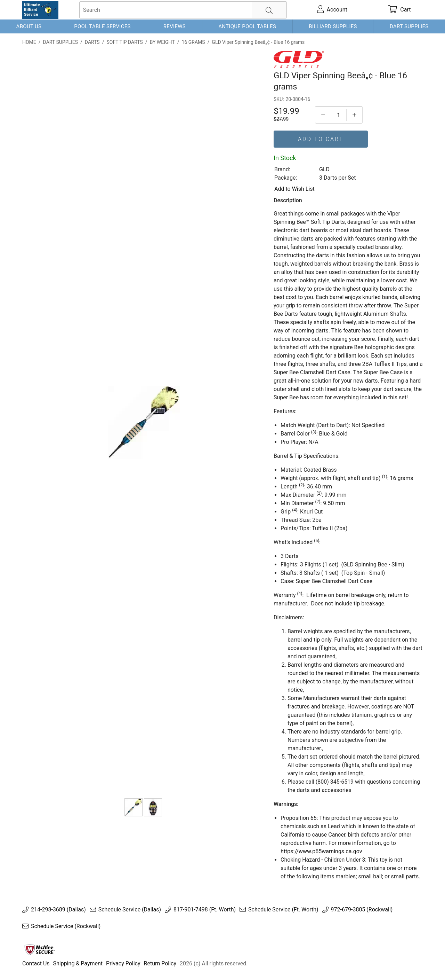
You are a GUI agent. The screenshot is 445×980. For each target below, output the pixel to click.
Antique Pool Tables (247, 26)
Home (29, 42)
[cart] (400, 10)
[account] (332, 10)
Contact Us (36, 963)
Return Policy (160, 963)
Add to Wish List (294, 189)
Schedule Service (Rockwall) (66, 926)
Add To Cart (321, 139)
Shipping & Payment (78, 963)
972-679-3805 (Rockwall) (362, 910)
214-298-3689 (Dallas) (58, 910)
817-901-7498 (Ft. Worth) (205, 910)
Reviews (175, 26)
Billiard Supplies (333, 26)
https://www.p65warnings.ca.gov (321, 851)
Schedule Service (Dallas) (130, 910)
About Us (29, 26)
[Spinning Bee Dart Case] (153, 807)
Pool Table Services (102, 26)
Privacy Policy (123, 963)
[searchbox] (183, 10)
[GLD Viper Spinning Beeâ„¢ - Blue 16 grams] (133, 807)
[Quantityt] (339, 115)
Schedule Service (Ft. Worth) (283, 910)
